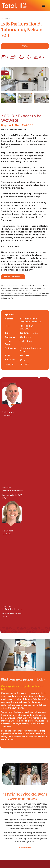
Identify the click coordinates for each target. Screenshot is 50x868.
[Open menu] (44, 6)
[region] (25, 85)
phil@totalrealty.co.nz (13, 491)
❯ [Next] (45, 79)
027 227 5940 (7, 606)
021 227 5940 (7, 488)
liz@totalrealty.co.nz (12, 609)
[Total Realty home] (14, 6)
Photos (25, 46)
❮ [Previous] (5, 79)
